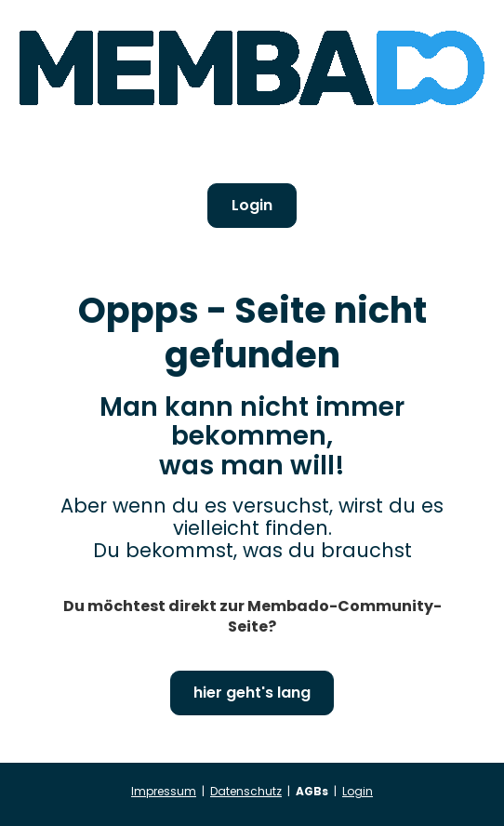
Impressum (164, 791)
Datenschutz (246, 791)
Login (252, 205)
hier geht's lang (252, 693)
